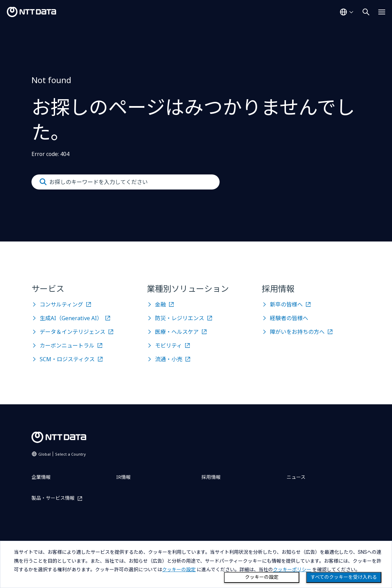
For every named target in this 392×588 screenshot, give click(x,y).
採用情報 (211, 477)
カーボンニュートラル (67, 345)
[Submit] (43, 182)
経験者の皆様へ (289, 318)
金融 (160, 304)
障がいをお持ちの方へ (297, 332)
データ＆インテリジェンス (73, 332)
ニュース (296, 477)
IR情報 (123, 477)
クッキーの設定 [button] (179, 570)
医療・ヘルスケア (177, 332)
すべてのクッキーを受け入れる (344, 577)
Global (62, 454)
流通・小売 (169, 359)
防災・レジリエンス (180, 318)
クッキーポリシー (292, 570)
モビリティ (168, 345)
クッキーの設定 (262, 577)
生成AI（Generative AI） (71, 318)
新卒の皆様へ (286, 304)
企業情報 (41, 477)
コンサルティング (61, 304)
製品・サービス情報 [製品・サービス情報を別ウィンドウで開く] (53, 498)
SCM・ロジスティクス (67, 359)
